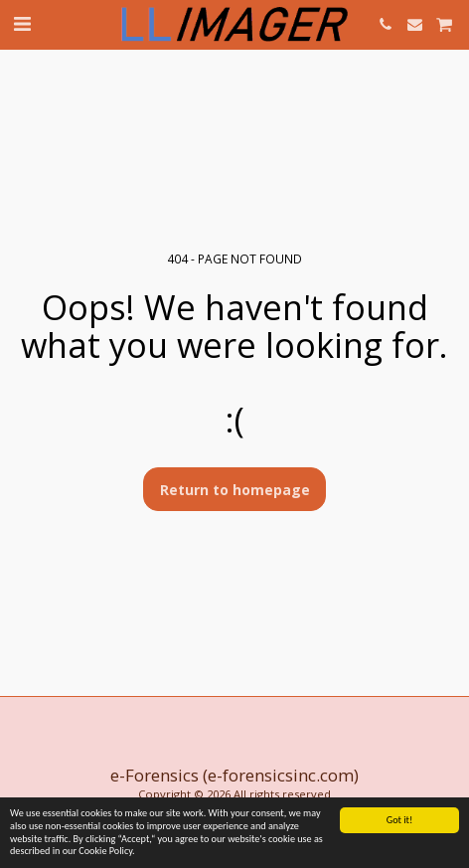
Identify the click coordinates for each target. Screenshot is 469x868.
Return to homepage (235, 490)
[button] (22, 23)
